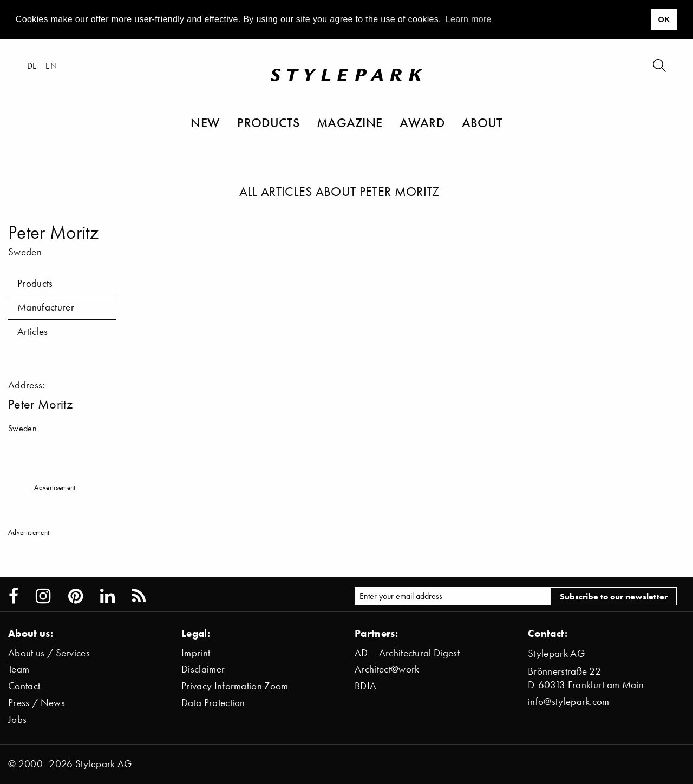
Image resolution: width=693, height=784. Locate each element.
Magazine (350, 122)
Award (422, 122)
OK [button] (664, 19)
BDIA (365, 686)
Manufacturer (46, 307)
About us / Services (49, 653)
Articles (33, 331)
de (32, 65)
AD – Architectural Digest (407, 653)
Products (268, 122)
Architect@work (387, 669)
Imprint (196, 653)
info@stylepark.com (569, 701)
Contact (24, 686)
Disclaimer (203, 669)
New (205, 122)
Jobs (17, 719)
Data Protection (213, 703)
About (482, 122)
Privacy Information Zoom (235, 686)
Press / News (37, 703)
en (51, 65)
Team (19, 669)
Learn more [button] (469, 19)
